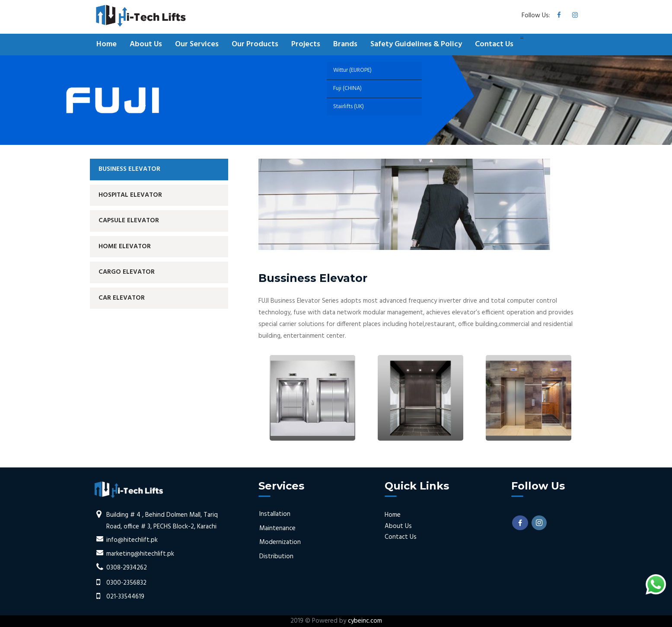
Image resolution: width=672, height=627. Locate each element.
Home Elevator (125, 246)
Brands (345, 44)
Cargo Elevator (127, 272)
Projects (306, 44)
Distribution (276, 557)
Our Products (255, 44)
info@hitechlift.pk (132, 540)
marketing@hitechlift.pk (140, 554)
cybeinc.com (365, 621)
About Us (146, 44)
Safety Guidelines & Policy (416, 44)
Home (107, 44)
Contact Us (494, 44)
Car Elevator (122, 298)
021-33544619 (125, 597)
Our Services (197, 44)
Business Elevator (129, 169)
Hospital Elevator (130, 195)
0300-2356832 (126, 583)
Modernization (280, 542)
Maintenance (277, 528)
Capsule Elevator (129, 221)
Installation (275, 514)
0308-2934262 (127, 568)
